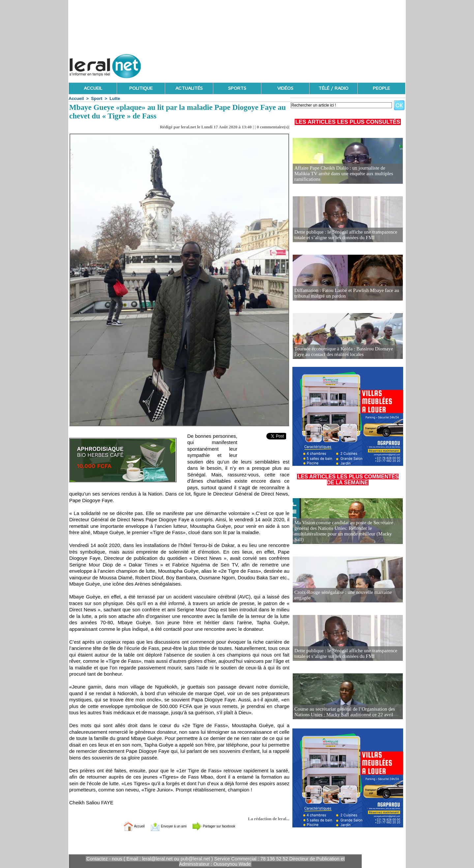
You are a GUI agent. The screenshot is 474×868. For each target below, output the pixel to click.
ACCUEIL (93, 88)
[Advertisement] (285, 64)
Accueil (76, 98)
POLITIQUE (141, 88)
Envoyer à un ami (163, 826)
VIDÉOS (285, 88)
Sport (97, 98)
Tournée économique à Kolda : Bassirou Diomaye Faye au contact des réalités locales (345, 352)
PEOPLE (381, 88)
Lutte (115, 98)
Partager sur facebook (223, 826)
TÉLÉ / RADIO (333, 88)
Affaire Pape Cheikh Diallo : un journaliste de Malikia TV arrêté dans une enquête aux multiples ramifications (345, 177)
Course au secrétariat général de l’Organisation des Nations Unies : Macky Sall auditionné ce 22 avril (341, 712)
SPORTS (237, 88)
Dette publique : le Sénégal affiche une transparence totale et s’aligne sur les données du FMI (342, 235)
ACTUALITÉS (189, 88)
